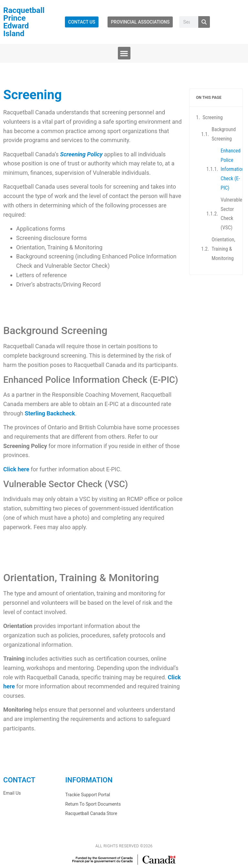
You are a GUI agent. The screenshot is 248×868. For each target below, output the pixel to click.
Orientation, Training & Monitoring (223, 249)
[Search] (204, 22)
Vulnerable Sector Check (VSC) (231, 213)
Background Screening (224, 134)
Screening (212, 117)
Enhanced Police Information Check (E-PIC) (232, 169)
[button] (124, 53)
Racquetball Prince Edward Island (24, 22)
